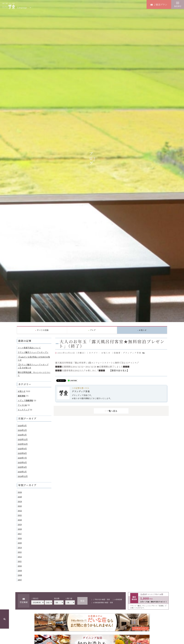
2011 (20, 561)
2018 (20, 529)
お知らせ (22, 391)
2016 (20, 538)
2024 (20, 501)
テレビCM (22, 405)
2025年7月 (22, 458)
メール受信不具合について (29, 348)
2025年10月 (23, 444)
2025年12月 (23, 439)
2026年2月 (22, 430)
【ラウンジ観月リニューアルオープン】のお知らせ (33, 366)
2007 (20, 580)
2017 (20, 534)
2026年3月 (22, 425)
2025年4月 (22, 467)
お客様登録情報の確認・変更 (103, 602)
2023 (20, 506)
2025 (20, 497)
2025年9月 (22, 449)
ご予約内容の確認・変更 (101, 599)
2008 (20, 575)
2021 (20, 515)
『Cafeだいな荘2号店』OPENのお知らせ (34, 358)
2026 (20, 492)
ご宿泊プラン (159, 4)
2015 (20, 543)
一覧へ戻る (112, 411)
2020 (20, 520)
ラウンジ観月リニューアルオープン (33, 352)
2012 (20, 557)
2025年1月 (22, 472)
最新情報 (22, 396)
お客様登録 (118, 599)
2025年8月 (22, 453)
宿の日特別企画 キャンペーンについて (34, 374)
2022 (20, 511)
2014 (20, 547)
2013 (20, 552)
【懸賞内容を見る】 (119, 370)
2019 (20, 524)
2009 (20, 570)
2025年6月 (22, 462)
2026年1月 (22, 435)
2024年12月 (23, 476)
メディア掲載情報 (25, 400)
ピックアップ (24, 410)
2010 (20, 566)
